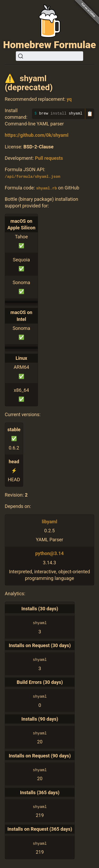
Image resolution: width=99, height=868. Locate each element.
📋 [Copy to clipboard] (90, 114)
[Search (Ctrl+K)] (49, 56)
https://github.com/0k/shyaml (37, 135)
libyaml (49, 521)
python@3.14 (50, 553)
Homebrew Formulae (50, 45)
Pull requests (49, 158)
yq (69, 99)
